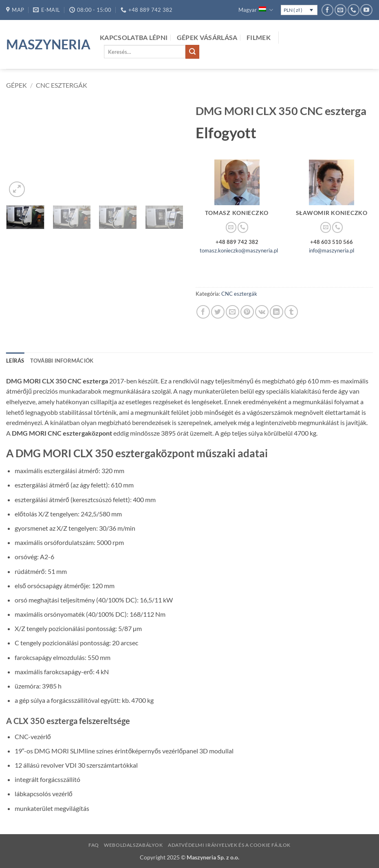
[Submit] (192, 52)
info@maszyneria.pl (332, 250)
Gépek (17, 85)
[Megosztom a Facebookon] (203, 312)
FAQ (94, 845)
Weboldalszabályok (133, 845)
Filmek (259, 37)
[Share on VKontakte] (262, 312)
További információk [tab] (62, 361)
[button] (17, 189)
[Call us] (354, 10)
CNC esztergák (62, 85)
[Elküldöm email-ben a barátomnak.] (232, 312)
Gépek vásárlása (207, 37)
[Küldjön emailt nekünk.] (340, 10)
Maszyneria (47, 44)
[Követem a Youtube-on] (366, 10)
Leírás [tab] (15, 361)
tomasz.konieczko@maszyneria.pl (239, 250)
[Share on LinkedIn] (277, 312)
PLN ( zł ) (293, 10)
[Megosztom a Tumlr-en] (291, 312)
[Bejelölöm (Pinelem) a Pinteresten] (247, 312)
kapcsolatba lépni (134, 37)
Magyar (256, 10)
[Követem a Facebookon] (327, 10)
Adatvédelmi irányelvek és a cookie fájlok (229, 845)
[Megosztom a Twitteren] (218, 312)
